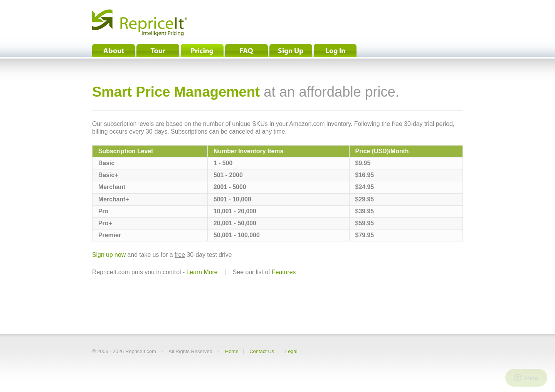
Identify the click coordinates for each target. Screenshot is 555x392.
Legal (291, 352)
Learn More (202, 272)
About (114, 50)
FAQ (246, 50)
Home (232, 352)
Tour (158, 50)
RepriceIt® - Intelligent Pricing (140, 23)
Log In (335, 50)
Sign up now (109, 255)
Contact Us (262, 352)
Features (284, 272)
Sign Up (291, 50)
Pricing (202, 50)
